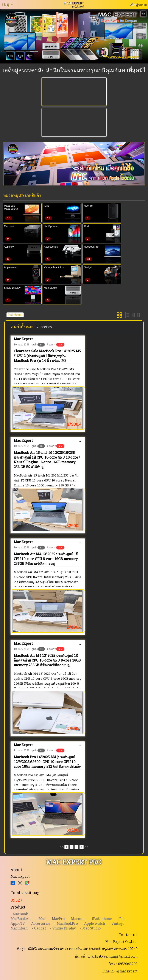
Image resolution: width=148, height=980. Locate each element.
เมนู (7, 4)
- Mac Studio (90, 928)
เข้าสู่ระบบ (138, 5)
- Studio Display (63, 928)
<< (62, 847)
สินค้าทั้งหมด (15, 315)
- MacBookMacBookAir (21, 916)
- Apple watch (93, 923)
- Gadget (39, 928)
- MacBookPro (66, 923)
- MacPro (57, 919)
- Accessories (40, 923)
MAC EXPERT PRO (74, 862)
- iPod (121, 919)
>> (86, 847)
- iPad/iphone (101, 919)
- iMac (40, 919)
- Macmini (77, 919)
